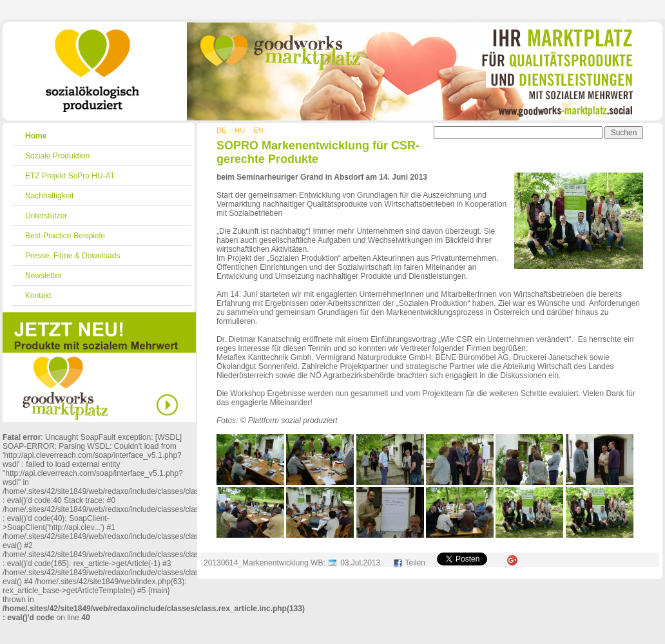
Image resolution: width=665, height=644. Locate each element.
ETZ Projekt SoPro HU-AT (70, 176)
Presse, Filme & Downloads (72, 256)
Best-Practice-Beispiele (65, 236)
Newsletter (43, 276)
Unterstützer (46, 216)
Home (36, 136)
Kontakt (38, 296)
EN (258, 130)
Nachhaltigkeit (49, 196)
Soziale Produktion (57, 156)
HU (240, 130)
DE (221, 130)
